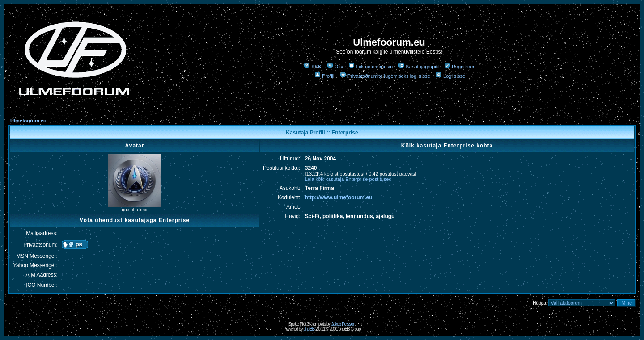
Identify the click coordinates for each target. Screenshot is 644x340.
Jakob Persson (343, 324)
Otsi (335, 67)
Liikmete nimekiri (371, 67)
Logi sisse (450, 76)
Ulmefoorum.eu (28, 121)
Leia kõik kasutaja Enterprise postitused (348, 179)
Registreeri (460, 67)
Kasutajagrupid (418, 67)
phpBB (309, 329)
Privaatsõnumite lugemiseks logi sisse (385, 76)
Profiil (324, 76)
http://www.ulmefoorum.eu (339, 197)
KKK (312, 67)
